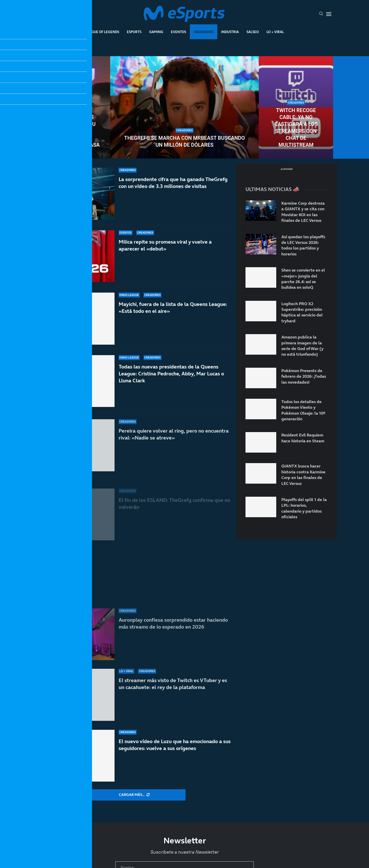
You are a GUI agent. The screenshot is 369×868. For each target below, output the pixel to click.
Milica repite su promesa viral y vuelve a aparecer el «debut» (165, 255)
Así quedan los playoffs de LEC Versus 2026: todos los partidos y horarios (303, 245)
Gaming (156, 32)
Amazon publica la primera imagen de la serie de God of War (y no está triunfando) (302, 346)
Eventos (178, 32)
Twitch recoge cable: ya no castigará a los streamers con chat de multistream (296, 128)
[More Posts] (134, 795)
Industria (230, 32)
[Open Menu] (329, 14)
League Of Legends (102, 32)
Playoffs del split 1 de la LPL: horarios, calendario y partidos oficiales (304, 508)
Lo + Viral (275, 32)
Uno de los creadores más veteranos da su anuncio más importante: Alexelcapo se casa (73, 128)
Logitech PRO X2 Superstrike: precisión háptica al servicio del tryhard (302, 312)
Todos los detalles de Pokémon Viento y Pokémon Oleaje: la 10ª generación (303, 410)
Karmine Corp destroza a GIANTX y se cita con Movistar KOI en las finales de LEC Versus (303, 212)
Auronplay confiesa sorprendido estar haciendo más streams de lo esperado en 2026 (173, 629)
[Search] (321, 14)
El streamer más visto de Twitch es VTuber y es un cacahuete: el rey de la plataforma (173, 684)
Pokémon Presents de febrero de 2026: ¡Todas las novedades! (304, 376)
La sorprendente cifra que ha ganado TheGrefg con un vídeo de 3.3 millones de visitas (173, 185)
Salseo (253, 32)
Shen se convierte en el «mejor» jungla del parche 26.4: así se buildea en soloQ (303, 279)
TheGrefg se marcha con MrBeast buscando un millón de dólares (185, 141)
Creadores (204, 32)
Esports (134, 32)
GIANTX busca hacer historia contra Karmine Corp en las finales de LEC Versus (303, 475)
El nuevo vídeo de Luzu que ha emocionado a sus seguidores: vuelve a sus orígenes (175, 745)
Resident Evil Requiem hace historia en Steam (303, 438)
